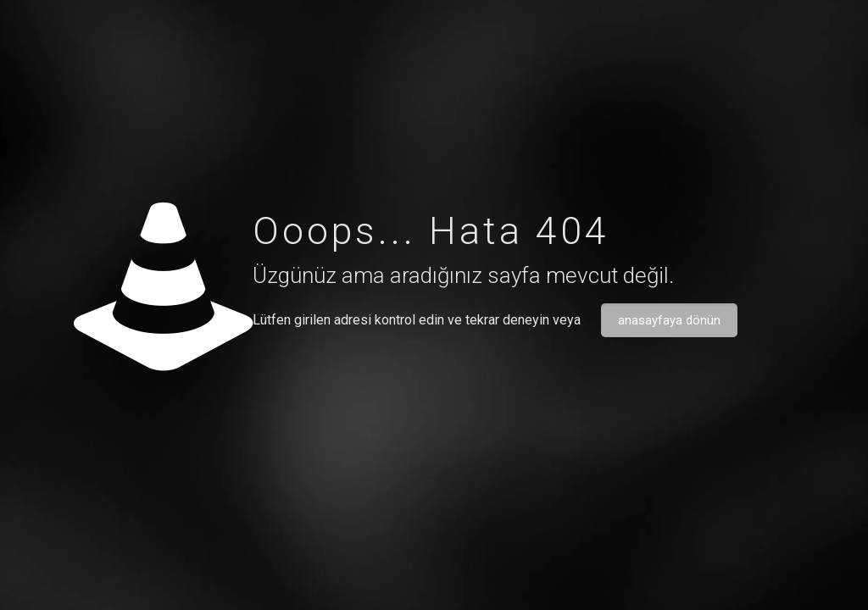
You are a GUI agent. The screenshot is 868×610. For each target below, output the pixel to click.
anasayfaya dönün (669, 320)
